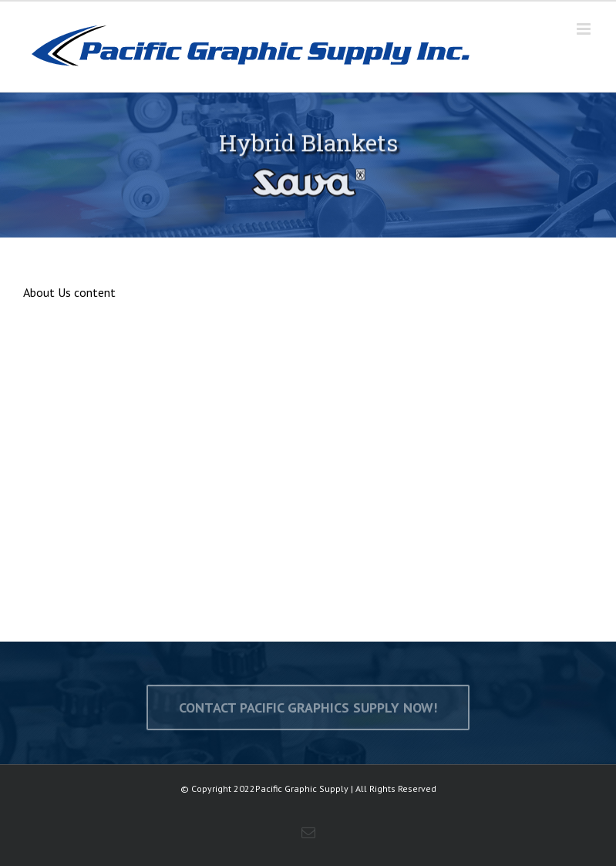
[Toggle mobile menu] (585, 29)
